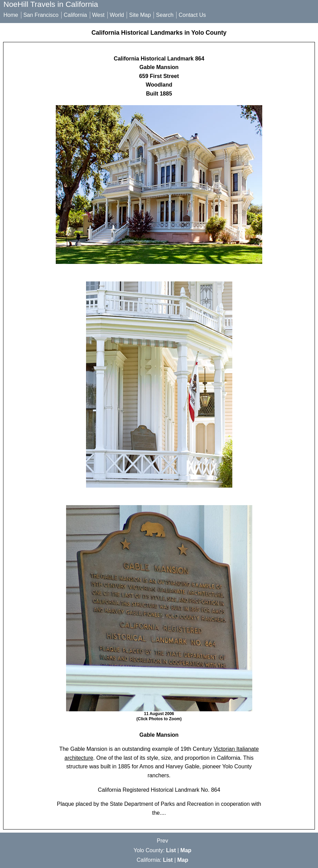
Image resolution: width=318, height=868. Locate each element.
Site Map (140, 15)
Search (165, 15)
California (75, 15)
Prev (163, 841)
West (98, 15)
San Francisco (41, 15)
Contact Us (192, 15)
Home (11, 15)
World (117, 15)
